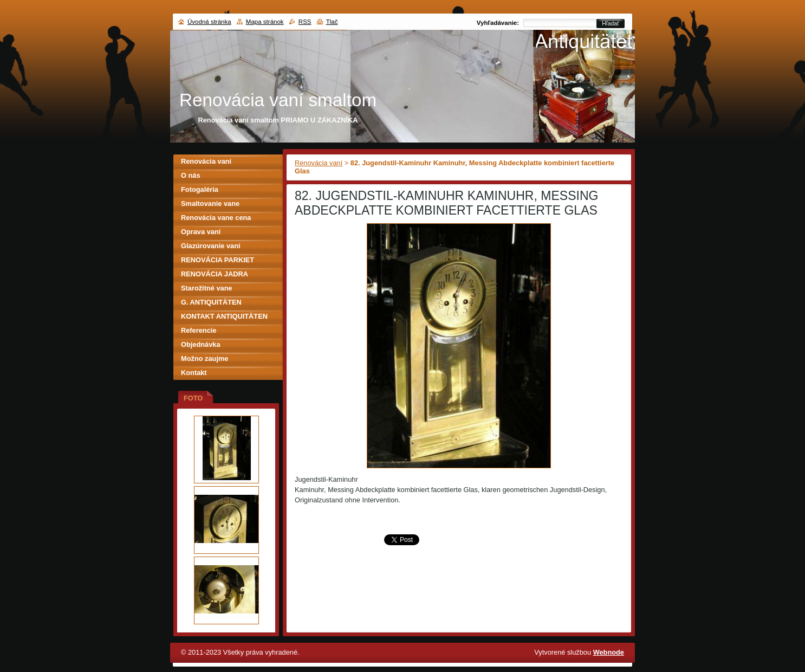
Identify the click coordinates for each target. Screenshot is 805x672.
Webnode (609, 652)
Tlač (332, 22)
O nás (191, 175)
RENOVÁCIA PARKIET (218, 260)
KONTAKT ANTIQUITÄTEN (224, 316)
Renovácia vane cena (216, 218)
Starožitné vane (207, 288)
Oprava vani (201, 232)
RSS (305, 22)
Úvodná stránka (209, 22)
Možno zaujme (205, 358)
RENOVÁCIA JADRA (215, 274)
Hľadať (611, 24)
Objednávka (201, 344)
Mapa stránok (265, 22)
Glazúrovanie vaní (211, 246)
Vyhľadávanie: (498, 23)
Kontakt (194, 373)
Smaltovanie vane (210, 203)
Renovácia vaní (319, 163)
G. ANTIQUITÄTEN (211, 302)
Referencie (199, 330)
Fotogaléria (200, 189)
